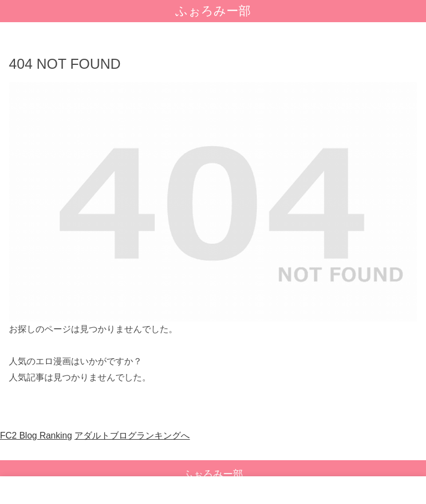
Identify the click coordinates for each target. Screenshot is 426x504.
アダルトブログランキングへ (132, 436)
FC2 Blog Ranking (36, 436)
